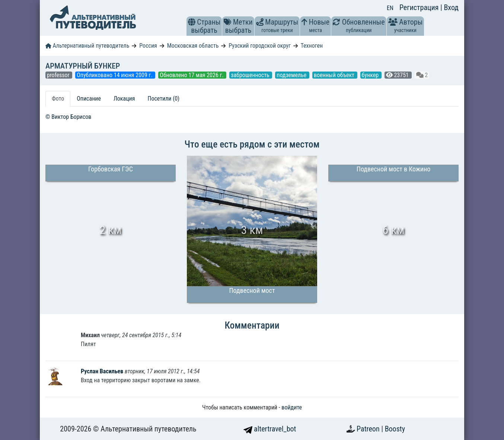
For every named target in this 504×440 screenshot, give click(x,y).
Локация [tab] (124, 99)
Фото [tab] (58, 99)
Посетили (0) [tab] (163, 99)
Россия (148, 46)
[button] (192, 22)
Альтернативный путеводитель (87, 46)
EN (390, 8)
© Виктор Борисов (68, 117)
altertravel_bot (270, 429)
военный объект (335, 75)
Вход (451, 7)
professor (59, 75)
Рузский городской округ (260, 46)
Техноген (312, 46)
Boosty (395, 429)
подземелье (292, 75)
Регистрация (420, 7)
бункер (371, 75)
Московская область (193, 46)
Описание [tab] (89, 99)
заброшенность (251, 75)
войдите (292, 407)
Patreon (369, 429)
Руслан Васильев (103, 371)
